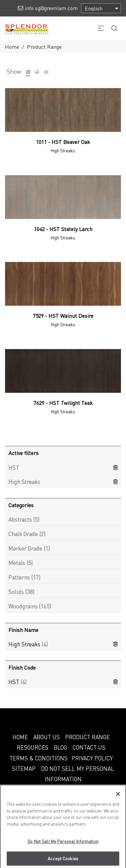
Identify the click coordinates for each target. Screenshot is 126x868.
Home (12, 47)
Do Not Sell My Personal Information (63, 844)
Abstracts (20, 519)
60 (46, 72)
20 (28, 72)
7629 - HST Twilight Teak (63, 403)
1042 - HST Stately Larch (63, 229)
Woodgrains (23, 606)
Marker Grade (25, 548)
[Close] (118, 796)
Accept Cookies (63, 861)
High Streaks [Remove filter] (24, 482)
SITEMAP (24, 768)
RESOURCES (33, 747)
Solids (16, 592)
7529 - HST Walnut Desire (63, 316)
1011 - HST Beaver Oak (63, 142)
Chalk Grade (23, 534)
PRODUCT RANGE (88, 737)
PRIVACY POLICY (92, 758)
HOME (20, 737)
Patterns (19, 577)
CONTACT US (89, 747)
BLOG (60, 747)
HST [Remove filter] (14, 467)
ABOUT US (47, 737)
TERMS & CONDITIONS (38, 758)
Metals (17, 563)
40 (37, 72)
